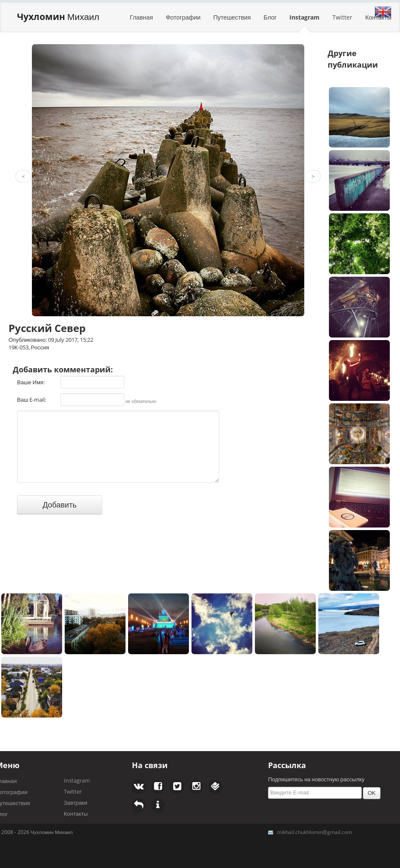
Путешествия (232, 17)
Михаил (58, 17)
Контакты (76, 814)
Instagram (304, 17)
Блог (270, 17)
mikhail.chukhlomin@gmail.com (314, 832)
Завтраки (76, 803)
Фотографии (183, 17)
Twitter (342, 17)
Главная (141, 17)
